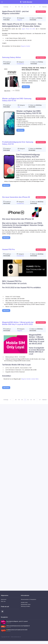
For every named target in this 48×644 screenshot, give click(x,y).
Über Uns (3, 601)
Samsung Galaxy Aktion (11, 57)
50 (22, 7)
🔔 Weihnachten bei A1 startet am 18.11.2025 (17, 630)
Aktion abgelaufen (41, 12)
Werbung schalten (25, 606)
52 (28, 7)
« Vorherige (6, 7)
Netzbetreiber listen (26, 604)
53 (31, 7)
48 (16, 7)
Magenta (20, 20)
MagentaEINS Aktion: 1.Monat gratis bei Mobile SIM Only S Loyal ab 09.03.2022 (18, 323)
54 (34, 7)
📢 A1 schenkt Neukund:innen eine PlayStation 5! (18, 626)
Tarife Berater (26, 2)
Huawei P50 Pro (8, 249)
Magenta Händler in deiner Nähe (30, 379)
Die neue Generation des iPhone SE (16, 197)
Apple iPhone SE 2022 (28, 29)
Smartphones (20, 64)
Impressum (4, 599)
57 (40, 7)
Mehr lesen (26, 87)
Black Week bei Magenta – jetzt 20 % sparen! (17, 621)
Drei (19, 107)
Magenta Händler (26, 46)
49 (19, 7)
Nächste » (45, 7)
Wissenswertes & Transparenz (29, 599)
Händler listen (24, 602)
